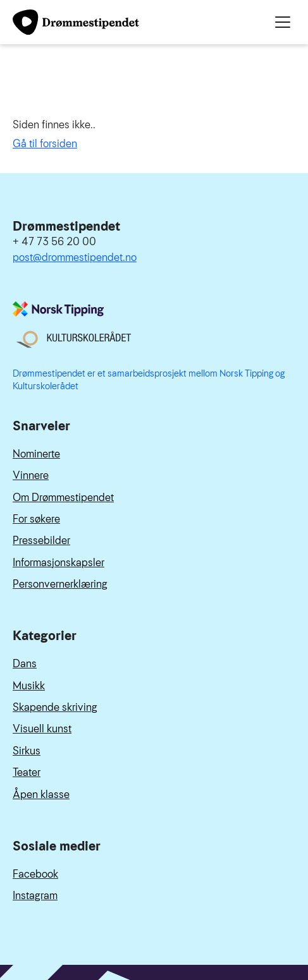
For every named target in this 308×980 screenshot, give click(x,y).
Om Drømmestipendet (63, 498)
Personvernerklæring (60, 584)
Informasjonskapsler (59, 563)
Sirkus (27, 751)
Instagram (35, 896)
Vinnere (31, 475)
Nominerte (36, 454)
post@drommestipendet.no (75, 257)
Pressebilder (41, 541)
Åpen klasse (41, 795)
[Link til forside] (76, 22)
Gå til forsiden (45, 144)
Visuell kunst (42, 729)
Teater (27, 772)
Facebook (35, 874)
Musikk (29, 686)
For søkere (36, 519)
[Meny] (283, 22)
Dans (25, 664)
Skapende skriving (55, 707)
